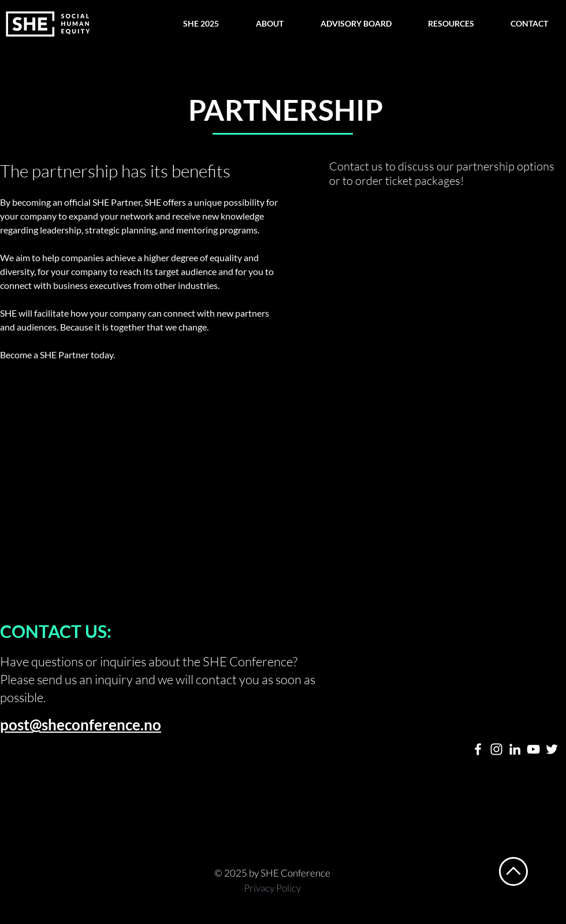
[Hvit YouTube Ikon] (533, 749)
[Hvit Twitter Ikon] (552, 749)
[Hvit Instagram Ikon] (496, 749)
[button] (201, 24)
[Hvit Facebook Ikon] (478, 749)
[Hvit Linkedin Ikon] (515, 749)
